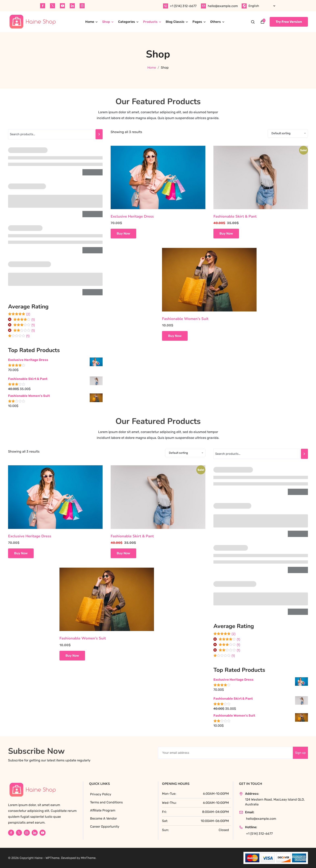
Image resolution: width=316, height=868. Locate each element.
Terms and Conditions (106, 802)
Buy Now (123, 233)
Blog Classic (175, 22)
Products (150, 22)
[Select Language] (262, 6)
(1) (24, 320)
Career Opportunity (105, 827)
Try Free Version (289, 22)
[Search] (99, 134)
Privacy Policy (101, 794)
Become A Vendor (103, 818)
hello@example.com (223, 6)
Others (216, 22)
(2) (19, 314)
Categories (127, 22)
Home (90, 22)
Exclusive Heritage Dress (132, 216)
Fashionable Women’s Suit (185, 319)
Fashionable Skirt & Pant (235, 216)
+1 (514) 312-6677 (183, 6)
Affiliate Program (103, 810)
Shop (106, 22)
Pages (197, 22)
